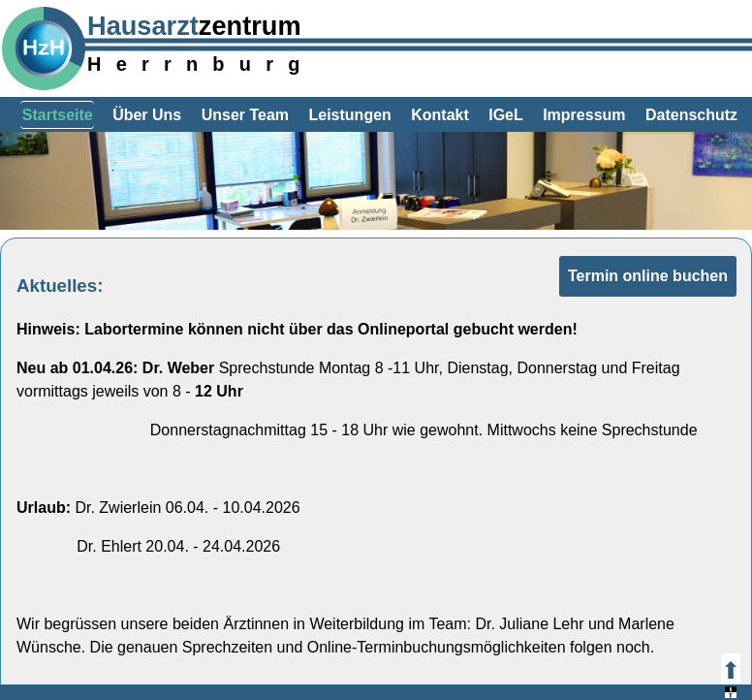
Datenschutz (691, 115)
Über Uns (147, 115)
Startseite (58, 115)
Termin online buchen (648, 276)
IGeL (506, 115)
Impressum (584, 115)
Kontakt (440, 115)
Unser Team (245, 115)
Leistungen (349, 115)
